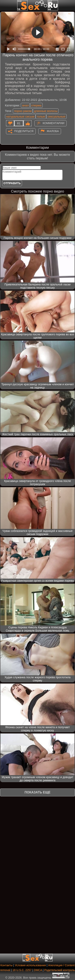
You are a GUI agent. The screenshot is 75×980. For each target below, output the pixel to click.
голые (41, 116)
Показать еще (37, 792)
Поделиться (24, 131)
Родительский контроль (59, 970)
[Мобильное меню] (4, 5)
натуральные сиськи (20, 116)
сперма (36, 105)
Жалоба (53, 131)
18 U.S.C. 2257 (22, 970)
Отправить (12, 183)
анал (25, 105)
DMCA (38, 970)
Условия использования (30, 965)
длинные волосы (46, 111)
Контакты (6, 965)
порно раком (23, 111)
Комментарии (53, 123)
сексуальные (56, 116)
